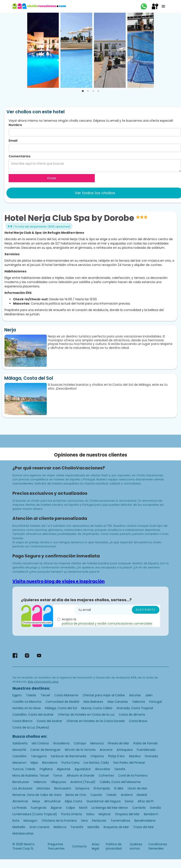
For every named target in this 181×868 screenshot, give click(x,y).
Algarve (56, 808)
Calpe (70, 808)
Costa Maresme (66, 695)
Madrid (142, 795)
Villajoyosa (58, 782)
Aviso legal (96, 846)
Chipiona (97, 756)
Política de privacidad (114, 846)
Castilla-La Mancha (27, 702)
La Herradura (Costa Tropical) (35, 814)
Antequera (125, 750)
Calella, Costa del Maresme (120, 782)
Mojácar (105, 814)
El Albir (119, 788)
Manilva (135, 756)
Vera (84, 821)
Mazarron (19, 763)
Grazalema (61, 743)
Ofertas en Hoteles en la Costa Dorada (96, 721)
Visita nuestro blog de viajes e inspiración (59, 581)
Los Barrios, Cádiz (96, 763)
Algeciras (64, 769)
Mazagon (30, 821)
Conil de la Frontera (133, 775)
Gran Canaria (39, 827)
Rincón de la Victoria (80, 750)
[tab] (83, 91)
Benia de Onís (76, 795)
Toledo (31, 695)
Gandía (155, 808)
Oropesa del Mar (127, 814)
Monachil (19, 750)
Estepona (82, 788)
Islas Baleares (93, 702)
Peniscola (99, 821)
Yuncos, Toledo (24, 769)
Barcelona (50, 763)
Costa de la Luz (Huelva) (31, 727)
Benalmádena (145, 821)
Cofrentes (106, 775)
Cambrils (139, 808)
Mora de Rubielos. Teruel (31, 775)
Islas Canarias (118, 702)
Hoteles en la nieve (27, 708)
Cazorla (96, 795)
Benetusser (21, 782)
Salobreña (20, 743)
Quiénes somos (136, 846)
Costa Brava (138, 721)
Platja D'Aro (116, 756)
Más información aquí (43, 682)
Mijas (34, 763)
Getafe (120, 769)
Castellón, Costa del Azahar (33, 715)
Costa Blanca (22, 721)
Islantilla (93, 827)
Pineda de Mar (118, 743)
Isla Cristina (40, 743)
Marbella (19, 827)
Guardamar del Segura (103, 801)
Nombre (15, 125)
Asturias (135, 695)
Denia (129, 801)
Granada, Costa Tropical (135, 708)
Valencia (139, 702)
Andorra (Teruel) (83, 782)
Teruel (45, 695)
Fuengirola (39, 808)
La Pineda (20, 808)
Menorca (97, 743)
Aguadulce (83, 769)
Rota (16, 821)
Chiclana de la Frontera (59, 821)
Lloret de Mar (137, 788)
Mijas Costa (74, 801)
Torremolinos (120, 821)
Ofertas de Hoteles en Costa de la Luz (86, 715)
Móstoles (43, 788)
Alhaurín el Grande (81, 775)
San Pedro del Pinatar (129, 763)
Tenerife (77, 827)
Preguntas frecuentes (56, 846)
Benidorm (151, 814)
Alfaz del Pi (146, 801)
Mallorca (60, 827)
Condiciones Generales (158, 846)
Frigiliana (46, 769)
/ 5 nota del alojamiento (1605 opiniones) (42, 227)
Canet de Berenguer (45, 750)
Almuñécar (52, 801)
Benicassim (63, 788)
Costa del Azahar (49, 721)
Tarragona (39, 756)
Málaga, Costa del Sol (61, 708)
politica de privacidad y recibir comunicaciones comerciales (107, 624)
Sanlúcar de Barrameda (69, 756)
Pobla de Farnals (146, 743)
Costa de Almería (132, 715)
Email (13, 141)
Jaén (149, 695)
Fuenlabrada (146, 750)
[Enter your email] (117, 610)
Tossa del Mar (143, 827)
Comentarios (20, 156)
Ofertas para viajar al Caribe (104, 695)
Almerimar (20, 801)
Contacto (79, 846)
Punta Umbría (72, 814)
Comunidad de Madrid (62, 702)
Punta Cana (70, 763)
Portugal (155, 702)
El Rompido (102, 788)
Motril (83, 808)
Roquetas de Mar (116, 827)
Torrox (58, 775)
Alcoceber (103, 769)
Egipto (17, 695)
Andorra (127, 795)
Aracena (106, 750)
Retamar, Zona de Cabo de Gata (37, 795)
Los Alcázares (22, 788)
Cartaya (80, 743)
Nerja (36, 801)
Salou (90, 814)
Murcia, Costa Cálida (97, 708)
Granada (151, 756)
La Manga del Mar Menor (110, 808)
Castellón (20, 756)
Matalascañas (23, 833)
